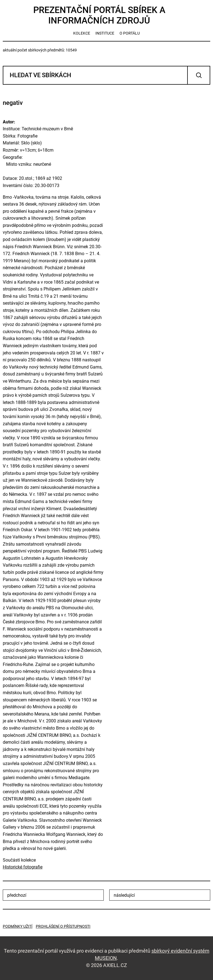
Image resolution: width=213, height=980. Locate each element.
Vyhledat (199, 75)
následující (124, 895)
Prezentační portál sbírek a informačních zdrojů (99, 15)
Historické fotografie (23, 867)
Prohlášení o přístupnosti (63, 926)
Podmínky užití (18, 926)
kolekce (82, 33)
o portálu (130, 33)
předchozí (17, 895)
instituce (105, 33)
